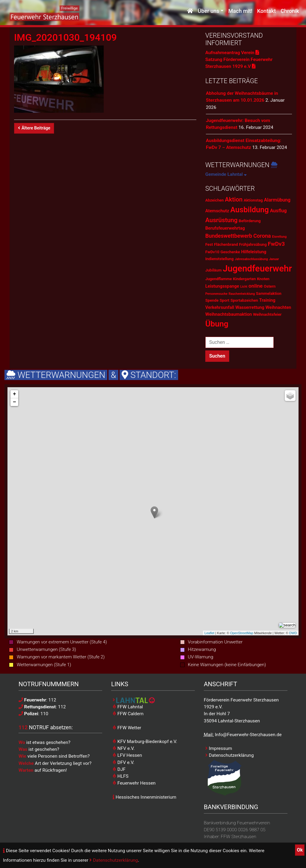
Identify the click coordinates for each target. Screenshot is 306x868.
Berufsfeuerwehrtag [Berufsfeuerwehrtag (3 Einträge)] (225, 228)
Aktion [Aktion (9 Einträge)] (234, 199)
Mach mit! (240, 11)
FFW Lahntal (128, 707)
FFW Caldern (128, 714)
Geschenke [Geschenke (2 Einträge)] (230, 252)
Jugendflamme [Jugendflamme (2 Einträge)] (219, 279)
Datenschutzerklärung (114, 860)
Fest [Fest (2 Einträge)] (209, 244)
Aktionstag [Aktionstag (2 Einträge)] (253, 200)
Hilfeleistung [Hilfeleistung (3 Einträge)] (254, 252)
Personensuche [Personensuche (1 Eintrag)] (216, 294)
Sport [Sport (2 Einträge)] (224, 300)
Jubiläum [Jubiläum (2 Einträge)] (214, 270)
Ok (300, 850)
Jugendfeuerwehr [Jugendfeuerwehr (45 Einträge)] (257, 269)
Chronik (290, 11)
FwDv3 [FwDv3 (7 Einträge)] (276, 244)
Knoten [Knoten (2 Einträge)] (263, 279)
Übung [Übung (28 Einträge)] (217, 324)
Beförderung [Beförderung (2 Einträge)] (250, 221)
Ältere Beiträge (34, 128)
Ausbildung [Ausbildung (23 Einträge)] (250, 210)
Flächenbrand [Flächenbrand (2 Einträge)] (226, 244)
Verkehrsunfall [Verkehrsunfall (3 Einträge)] (220, 307)
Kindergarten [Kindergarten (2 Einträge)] (244, 279)
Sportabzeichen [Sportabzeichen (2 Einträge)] (244, 300)
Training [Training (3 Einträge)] (267, 300)
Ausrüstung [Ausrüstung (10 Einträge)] (221, 220)
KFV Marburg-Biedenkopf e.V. (145, 742)
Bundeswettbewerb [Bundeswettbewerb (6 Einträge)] (229, 236)
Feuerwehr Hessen (134, 783)
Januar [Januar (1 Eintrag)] (274, 259)
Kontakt (266, 11)
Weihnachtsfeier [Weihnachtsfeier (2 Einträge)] (267, 314)
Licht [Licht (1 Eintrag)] (244, 287)
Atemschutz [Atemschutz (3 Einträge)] (217, 211)
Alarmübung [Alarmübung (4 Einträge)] (277, 200)
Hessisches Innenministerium (144, 797)
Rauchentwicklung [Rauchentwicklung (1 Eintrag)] (242, 294)
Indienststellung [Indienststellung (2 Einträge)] (219, 259)
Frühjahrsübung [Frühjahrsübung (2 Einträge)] (253, 244)
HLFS (121, 776)
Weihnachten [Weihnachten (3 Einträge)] (278, 307)
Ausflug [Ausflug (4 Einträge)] (278, 211)
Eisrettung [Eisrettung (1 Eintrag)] (279, 237)
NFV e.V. (124, 748)
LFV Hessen (127, 755)
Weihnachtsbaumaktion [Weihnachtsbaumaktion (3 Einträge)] (229, 314)
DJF (119, 769)
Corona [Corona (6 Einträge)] (262, 236)
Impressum (219, 748)
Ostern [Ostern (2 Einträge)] (270, 286)
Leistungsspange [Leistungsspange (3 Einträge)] (222, 286)
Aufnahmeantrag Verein (232, 53)
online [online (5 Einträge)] (256, 286)
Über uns (209, 11)
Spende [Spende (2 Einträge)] (212, 300)
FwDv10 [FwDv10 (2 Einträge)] (212, 252)
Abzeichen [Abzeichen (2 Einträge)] (215, 200)
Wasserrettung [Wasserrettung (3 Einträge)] (250, 307)
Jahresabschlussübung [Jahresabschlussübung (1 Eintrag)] (251, 259)
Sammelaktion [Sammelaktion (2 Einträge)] (269, 293)
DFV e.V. (124, 762)
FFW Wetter (127, 728)
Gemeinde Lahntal (226, 174)
